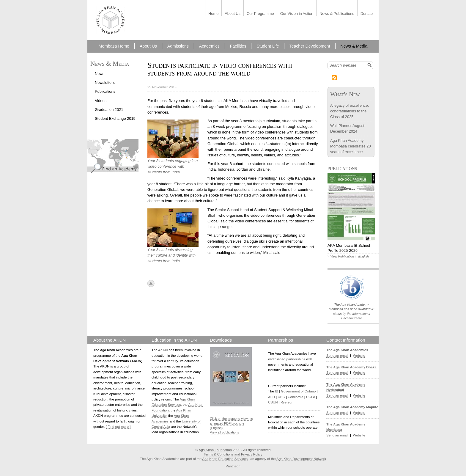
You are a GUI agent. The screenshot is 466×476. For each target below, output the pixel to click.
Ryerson (287, 402)
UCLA (311, 397)
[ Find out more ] (118, 427)
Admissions (178, 46)
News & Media (354, 46)
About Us (233, 14)
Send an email (337, 356)
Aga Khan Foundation (215, 450)
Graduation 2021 (109, 110)
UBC (281, 397)
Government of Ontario (298, 391)
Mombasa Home (114, 46)
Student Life (268, 46)
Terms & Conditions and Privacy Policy (233, 454)
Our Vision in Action (297, 14)
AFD (271, 397)
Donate (367, 14)
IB (277, 391)
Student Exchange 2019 (115, 118)
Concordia (296, 397)
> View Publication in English (348, 256)
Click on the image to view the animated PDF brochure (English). (231, 423)
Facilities (238, 46)
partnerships (296, 359)
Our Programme (260, 14)
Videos (101, 101)
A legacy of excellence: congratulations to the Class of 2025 (349, 111)
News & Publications (337, 14)
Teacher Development (310, 46)
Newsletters (105, 83)
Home (213, 14)
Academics (209, 46)
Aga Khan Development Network (301, 459)
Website (359, 356)
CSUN (273, 402)
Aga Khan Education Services (225, 459)
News (100, 74)
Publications (105, 91)
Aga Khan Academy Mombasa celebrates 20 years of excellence (351, 146)
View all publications (224, 432)
